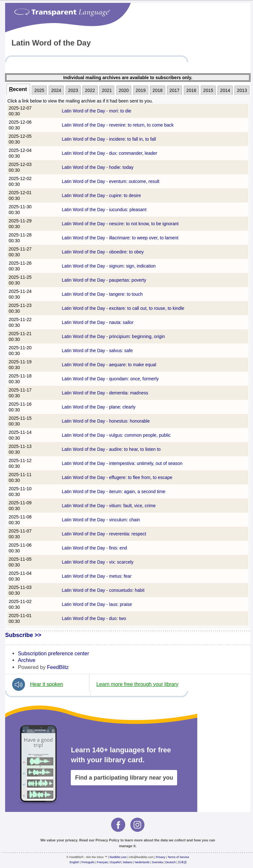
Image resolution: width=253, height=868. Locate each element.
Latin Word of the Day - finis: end (94, 548)
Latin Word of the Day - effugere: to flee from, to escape (117, 477)
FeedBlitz (58, 667)
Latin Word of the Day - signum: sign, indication (109, 266)
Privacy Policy (107, 840)
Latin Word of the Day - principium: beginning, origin (113, 336)
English (74, 862)
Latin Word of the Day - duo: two (94, 618)
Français (103, 862)
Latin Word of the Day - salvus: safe (97, 351)
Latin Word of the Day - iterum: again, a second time (114, 492)
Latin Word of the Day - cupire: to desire (101, 195)
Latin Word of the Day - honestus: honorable (106, 421)
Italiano (128, 862)
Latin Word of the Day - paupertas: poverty (104, 280)
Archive (27, 660)
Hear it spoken (47, 684)
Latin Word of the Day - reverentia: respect (104, 534)
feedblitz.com (118, 857)
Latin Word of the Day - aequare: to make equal (109, 365)
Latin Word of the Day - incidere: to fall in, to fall (109, 139)
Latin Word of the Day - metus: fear (97, 576)
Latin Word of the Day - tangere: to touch (102, 294)
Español (115, 862)
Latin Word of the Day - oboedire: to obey (103, 252)
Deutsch (171, 862)
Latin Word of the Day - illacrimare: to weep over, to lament (120, 238)
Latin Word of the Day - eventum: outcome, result (111, 181)
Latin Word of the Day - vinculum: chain (101, 520)
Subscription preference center (53, 653)
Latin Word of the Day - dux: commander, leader (110, 153)
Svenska (157, 862)
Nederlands (142, 862)
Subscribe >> (23, 635)
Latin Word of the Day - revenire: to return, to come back (118, 125)
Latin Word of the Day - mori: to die (97, 111)
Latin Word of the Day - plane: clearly (99, 407)
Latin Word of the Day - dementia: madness (105, 393)
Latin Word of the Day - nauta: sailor (98, 322)
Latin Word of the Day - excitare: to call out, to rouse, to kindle (123, 308)
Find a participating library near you (124, 778)
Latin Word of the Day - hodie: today (98, 167)
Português (88, 862)
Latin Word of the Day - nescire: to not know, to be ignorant (120, 224)
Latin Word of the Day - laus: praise (97, 604)
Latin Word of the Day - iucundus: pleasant (104, 210)
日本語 (182, 862)
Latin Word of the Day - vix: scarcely (98, 562)
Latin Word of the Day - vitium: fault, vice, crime (109, 506)
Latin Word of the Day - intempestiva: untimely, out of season (122, 463)
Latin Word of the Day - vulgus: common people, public (116, 435)
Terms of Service (179, 857)
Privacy (161, 857)
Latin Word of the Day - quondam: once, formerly (110, 379)
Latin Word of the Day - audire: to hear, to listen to (111, 449)
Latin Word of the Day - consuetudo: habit (103, 590)
